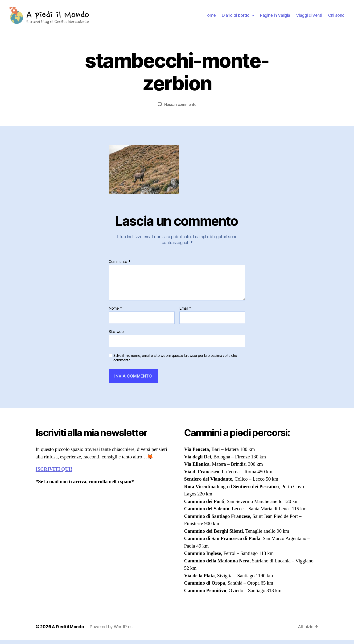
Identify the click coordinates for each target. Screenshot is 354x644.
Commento (119, 266)
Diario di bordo (236, 17)
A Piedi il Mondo (68, 631)
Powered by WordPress (112, 631)
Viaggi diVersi (309, 17)
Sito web (116, 336)
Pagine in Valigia (275, 17)
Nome (115, 312)
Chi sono (336, 17)
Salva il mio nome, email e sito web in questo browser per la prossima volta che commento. (175, 362)
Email (185, 312)
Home (210, 17)
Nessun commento (180, 108)
